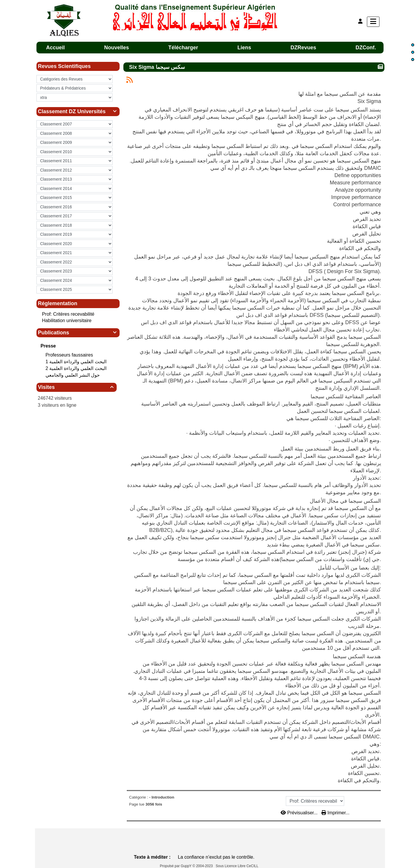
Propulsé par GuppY (176, 866)
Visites (77, 387)
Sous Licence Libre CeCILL (238, 866)
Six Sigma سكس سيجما (158, 67)
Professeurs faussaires (70, 355)
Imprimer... (335, 813)
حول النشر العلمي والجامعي (73, 375)
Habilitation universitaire (67, 321)
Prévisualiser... (300, 813)
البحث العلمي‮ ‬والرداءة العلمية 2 (77, 368)
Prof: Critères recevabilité (68, 314)
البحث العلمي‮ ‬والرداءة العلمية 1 (77, 362)
